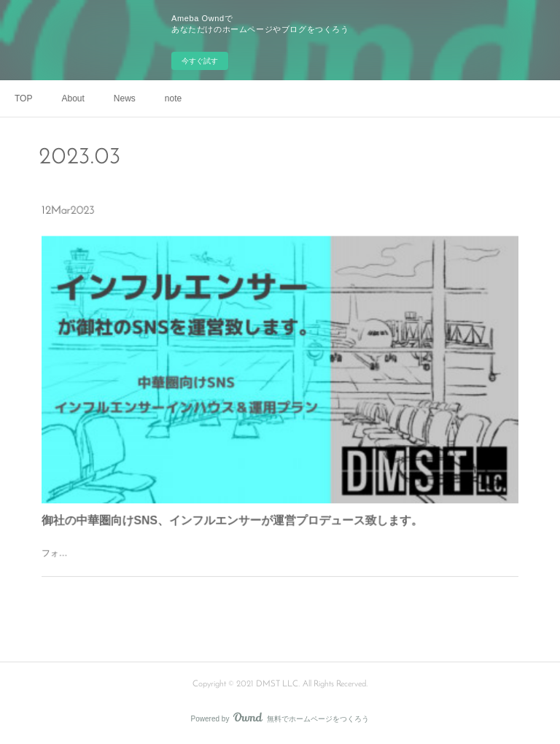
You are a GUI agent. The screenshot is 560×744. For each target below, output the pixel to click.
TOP (23, 98)
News (125, 98)
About (73, 98)
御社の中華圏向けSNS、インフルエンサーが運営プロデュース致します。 (238, 508)
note (173, 98)
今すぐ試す (200, 61)
